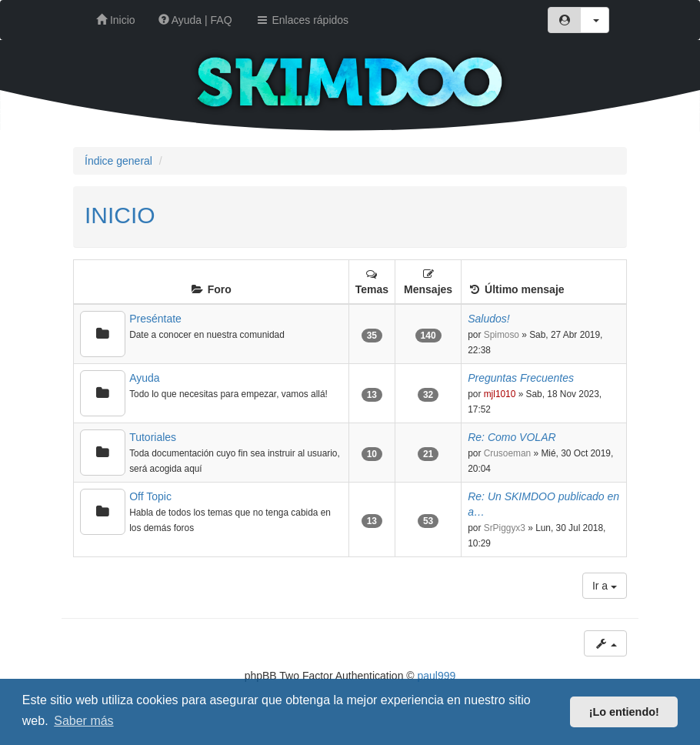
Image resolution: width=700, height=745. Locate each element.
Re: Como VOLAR (512, 437)
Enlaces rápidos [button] (302, 20)
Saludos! (488, 319)
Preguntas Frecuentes (521, 378)
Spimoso (502, 335)
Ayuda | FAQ (195, 20)
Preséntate (155, 319)
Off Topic (150, 496)
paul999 (437, 676)
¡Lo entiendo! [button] (624, 712)
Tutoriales (153, 437)
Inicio (116, 20)
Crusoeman (507, 453)
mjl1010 (500, 394)
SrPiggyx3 (505, 528)
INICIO (120, 215)
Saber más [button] (83, 721)
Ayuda (144, 378)
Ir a (605, 586)
